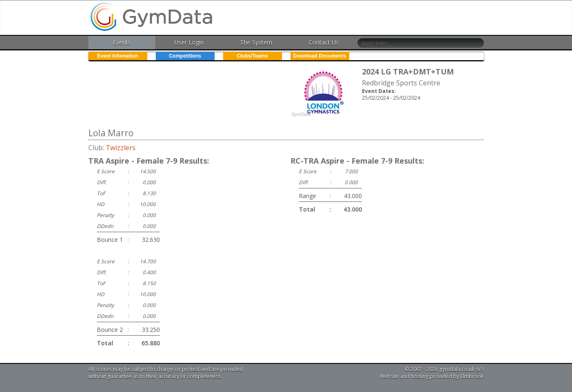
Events (122, 42)
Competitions (185, 56)
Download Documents (319, 56)
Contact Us (324, 42)
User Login (189, 42)
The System (256, 42)
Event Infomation (118, 56)
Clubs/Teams (253, 56)
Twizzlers (121, 148)
